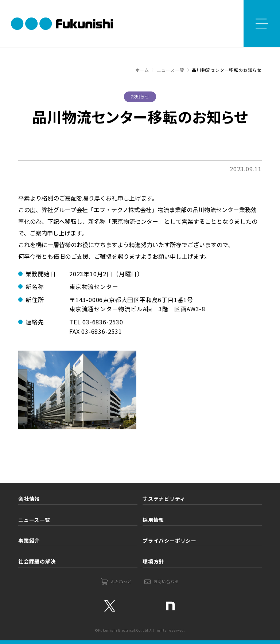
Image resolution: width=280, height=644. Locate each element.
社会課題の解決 (37, 561)
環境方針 (153, 561)
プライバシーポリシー (170, 540)
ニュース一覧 (34, 520)
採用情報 (153, 520)
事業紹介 (29, 540)
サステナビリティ (164, 499)
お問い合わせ (166, 581)
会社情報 (29, 499)
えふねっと (121, 581)
